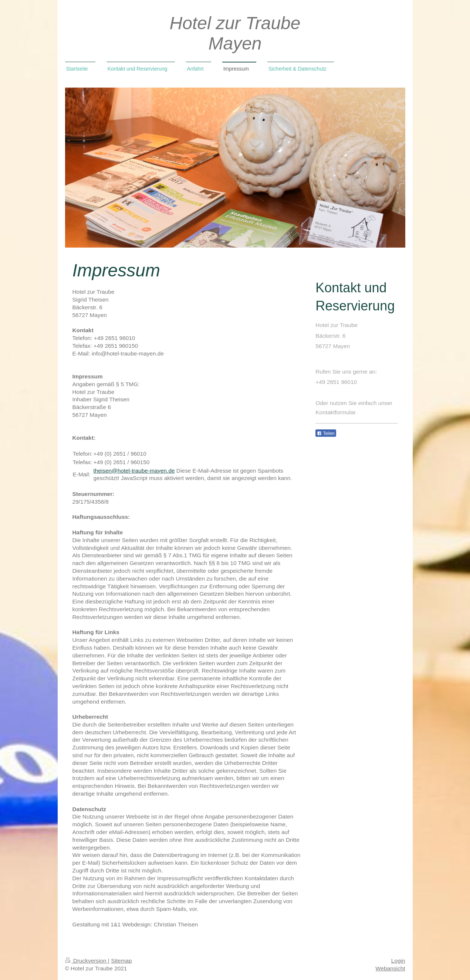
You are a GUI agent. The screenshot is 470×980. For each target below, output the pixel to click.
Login (398, 961)
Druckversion (87, 961)
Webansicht (390, 968)
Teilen (326, 433)
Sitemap (121, 961)
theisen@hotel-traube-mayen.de (134, 471)
